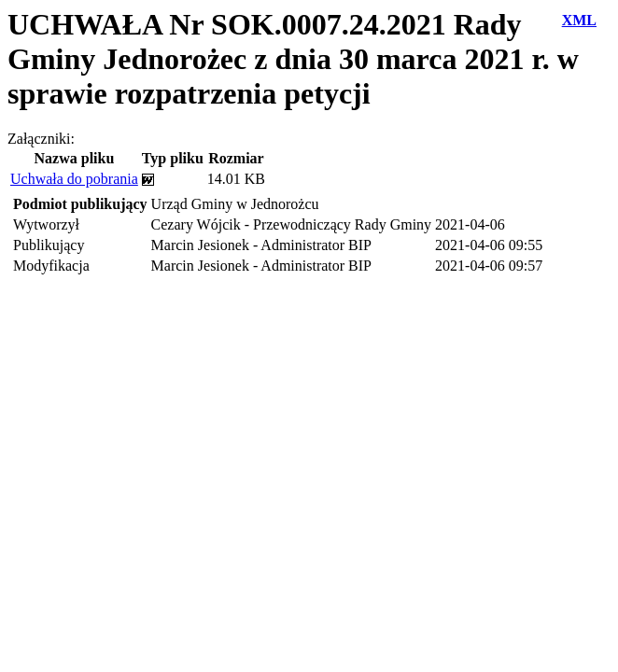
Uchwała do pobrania (74, 179)
